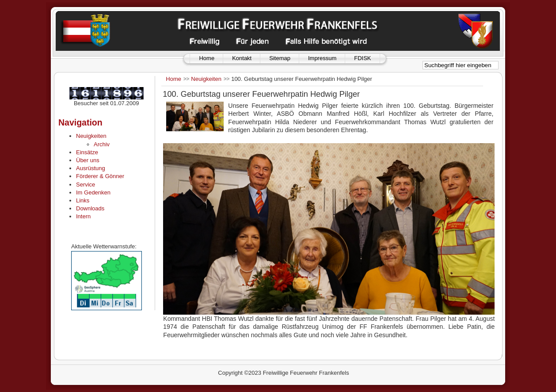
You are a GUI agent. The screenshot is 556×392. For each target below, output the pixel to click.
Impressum (322, 58)
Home (207, 58)
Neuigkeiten (206, 79)
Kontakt (242, 58)
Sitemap (280, 58)
